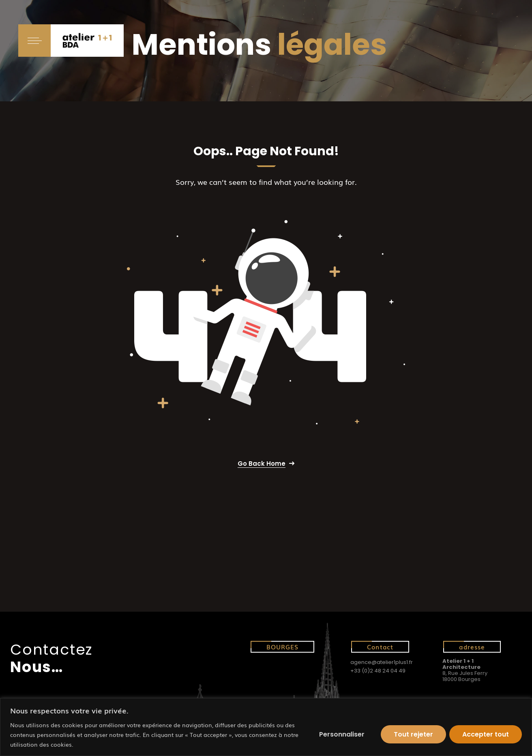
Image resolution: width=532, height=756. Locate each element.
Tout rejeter (413, 734)
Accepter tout (486, 734)
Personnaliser (342, 734)
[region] (266, 727)
